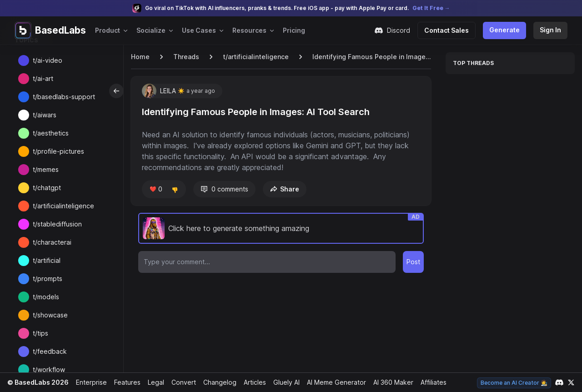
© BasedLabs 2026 (37, 382)
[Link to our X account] (571, 382)
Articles (251, 382)
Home (140, 57)
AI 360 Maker (390, 382)
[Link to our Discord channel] (559, 382)
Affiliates (431, 382)
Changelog (216, 382)
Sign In (551, 30)
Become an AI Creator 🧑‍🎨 (515, 383)
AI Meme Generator (333, 382)
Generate (506, 30)
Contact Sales (450, 30)
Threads (185, 57)
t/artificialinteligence (253, 57)
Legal (153, 382)
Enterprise (89, 382)
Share (283, 189)
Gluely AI (283, 382)
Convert (181, 382)
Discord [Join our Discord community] (397, 30)
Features (125, 382)
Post (414, 262)
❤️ (155, 189)
